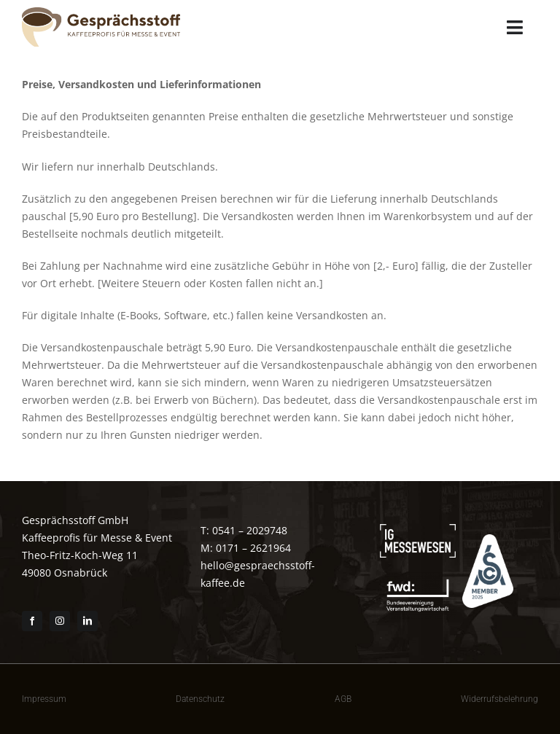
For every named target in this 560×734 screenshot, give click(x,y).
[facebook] (32, 621)
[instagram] (60, 621)
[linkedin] (87, 621)
